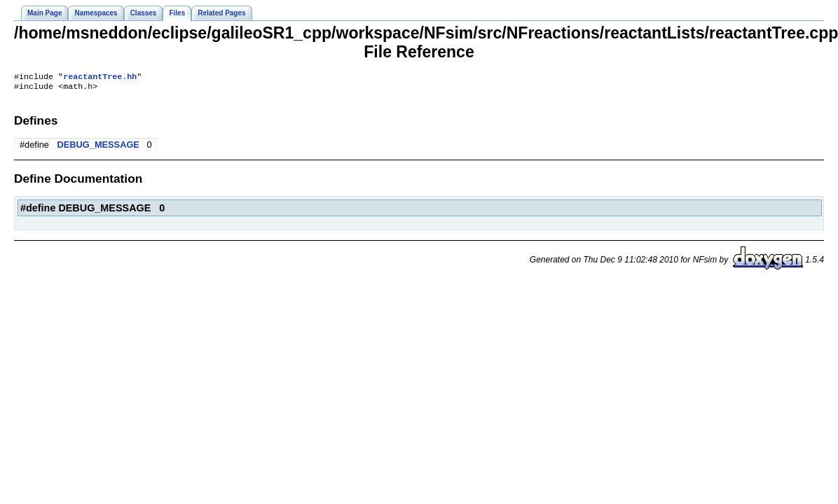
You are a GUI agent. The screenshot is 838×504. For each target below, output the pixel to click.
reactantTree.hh (100, 78)
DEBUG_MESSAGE (98, 147)
